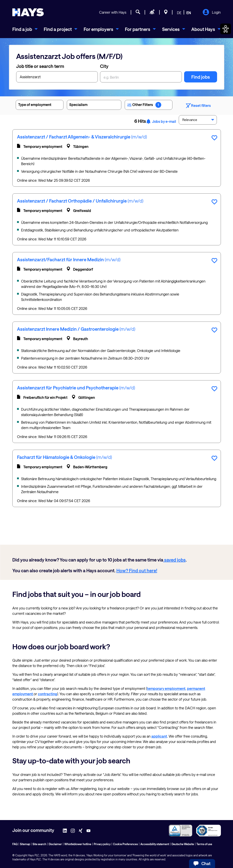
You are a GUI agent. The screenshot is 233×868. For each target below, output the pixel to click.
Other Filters (149, 105)
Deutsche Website (183, 844)
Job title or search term (40, 66)
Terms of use (204, 844)
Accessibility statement (155, 844)
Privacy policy (102, 844)
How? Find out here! (137, 570)
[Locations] (166, 13)
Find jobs (201, 77)
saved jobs (174, 560)
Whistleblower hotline (78, 844)
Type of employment (40, 106)
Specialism (94, 106)
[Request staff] (152, 13)
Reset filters (198, 106)
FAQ (15, 844)
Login (212, 13)
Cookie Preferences (125, 844)
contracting (48, 694)
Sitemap (25, 844)
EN (189, 13)
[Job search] (138, 13)
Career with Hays (113, 12)
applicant (159, 736)
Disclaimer (55, 844)
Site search (39, 844)
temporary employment (166, 688)
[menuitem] (25, 29)
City (104, 66)
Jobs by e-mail (161, 121)
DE (179, 13)
